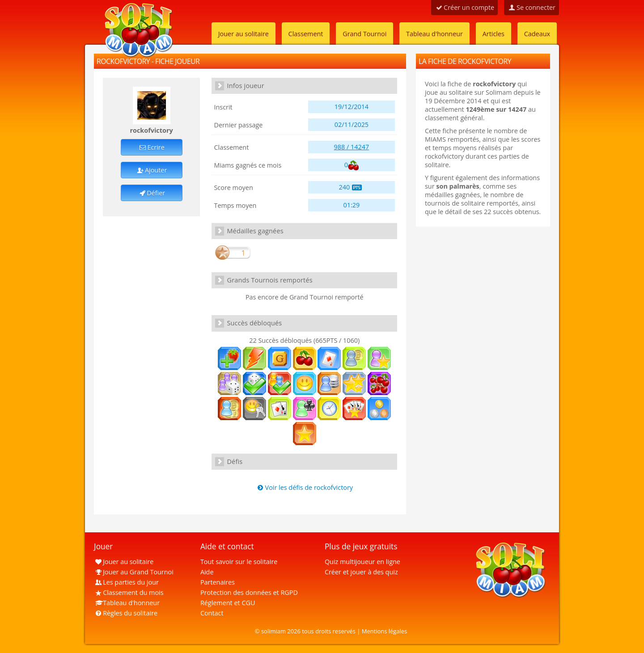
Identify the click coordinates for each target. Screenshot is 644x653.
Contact (212, 613)
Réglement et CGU (228, 603)
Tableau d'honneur (434, 34)
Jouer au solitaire (244, 34)
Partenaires (218, 582)
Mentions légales (385, 631)
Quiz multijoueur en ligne (362, 562)
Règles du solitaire (126, 613)
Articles (494, 34)
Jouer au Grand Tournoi (134, 572)
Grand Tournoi (364, 34)
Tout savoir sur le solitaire (239, 562)
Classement (306, 34)
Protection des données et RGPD (249, 592)
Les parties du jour (126, 582)
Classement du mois (129, 592)
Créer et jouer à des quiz (361, 572)
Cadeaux (537, 34)
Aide (207, 572)
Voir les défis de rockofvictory (304, 487)
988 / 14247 (352, 147)
